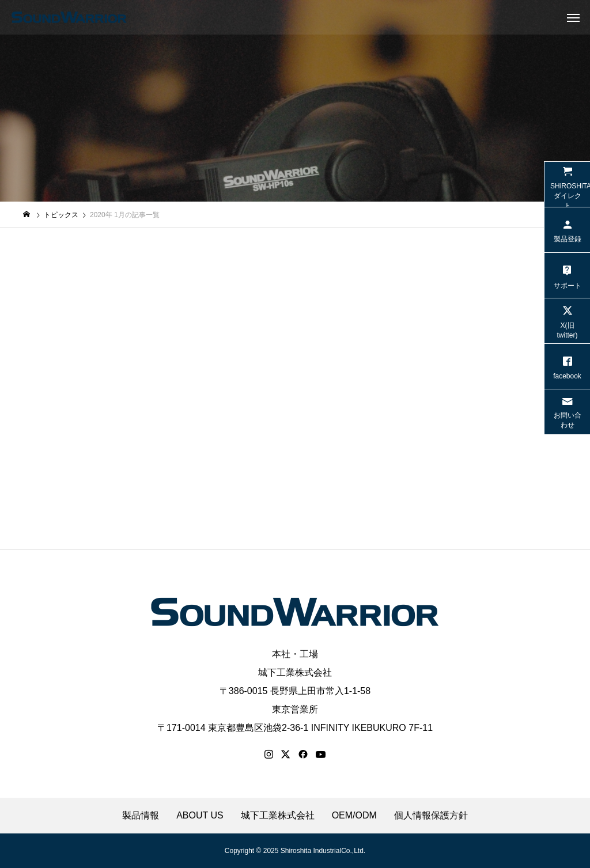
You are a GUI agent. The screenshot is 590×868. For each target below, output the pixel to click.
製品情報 (141, 816)
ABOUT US (200, 816)
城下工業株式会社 (295, 672)
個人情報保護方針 (431, 816)
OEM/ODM (354, 816)
